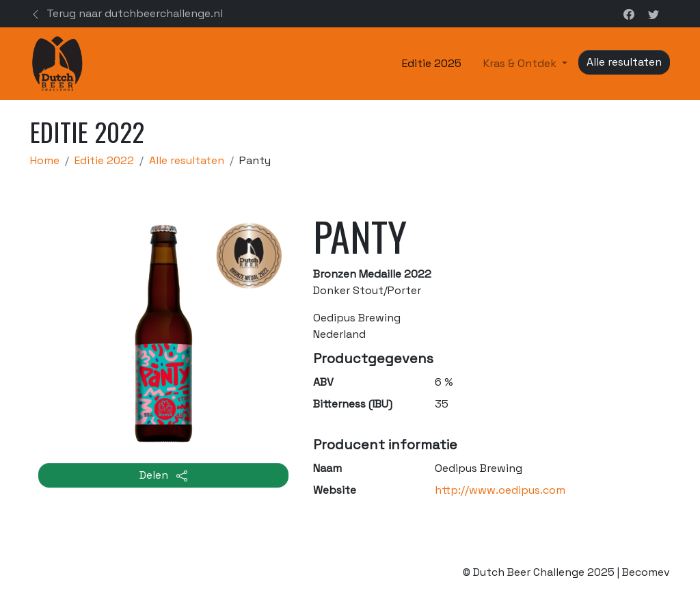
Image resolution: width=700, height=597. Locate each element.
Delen (163, 475)
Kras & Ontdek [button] (521, 63)
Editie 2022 (104, 160)
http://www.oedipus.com (500, 490)
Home (45, 160)
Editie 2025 (432, 63)
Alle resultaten (187, 160)
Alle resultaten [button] (624, 62)
